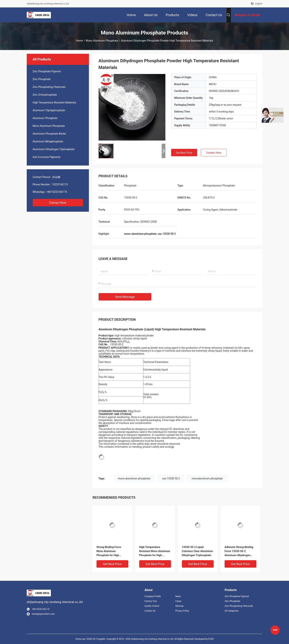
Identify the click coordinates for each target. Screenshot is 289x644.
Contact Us (150, 611)
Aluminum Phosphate (45, 118)
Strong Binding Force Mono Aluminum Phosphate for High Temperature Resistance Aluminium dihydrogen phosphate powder (111, 551)
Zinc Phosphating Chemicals (49, 87)
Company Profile (153, 596)
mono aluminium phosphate (134, 478)
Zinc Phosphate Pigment (47, 71)
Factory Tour (151, 601)
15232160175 (60, 184)
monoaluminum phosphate (207, 478)
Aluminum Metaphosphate (48, 141)
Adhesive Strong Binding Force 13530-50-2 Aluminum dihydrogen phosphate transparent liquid (239, 551)
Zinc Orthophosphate (45, 95)
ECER (211, 639)
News (178, 596)
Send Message (125, 297)
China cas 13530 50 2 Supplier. (91, 639)
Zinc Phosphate (42, 79)
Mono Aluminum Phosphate (102, 41)
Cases (178, 601)
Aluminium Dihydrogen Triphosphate (54, 149)
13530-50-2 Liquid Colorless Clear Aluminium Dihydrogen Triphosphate (197, 551)
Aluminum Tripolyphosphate (49, 110)
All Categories (231, 611)
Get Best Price (184, 153)
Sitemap (179, 606)
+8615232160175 (57, 192)
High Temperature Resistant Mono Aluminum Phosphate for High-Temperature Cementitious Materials (155, 551)
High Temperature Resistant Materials (54, 103)
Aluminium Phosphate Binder (49, 134)
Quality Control (152, 606)
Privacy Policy (182, 611)
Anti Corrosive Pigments (47, 157)
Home (79, 41)
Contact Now (58, 203)
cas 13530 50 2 (171, 478)
